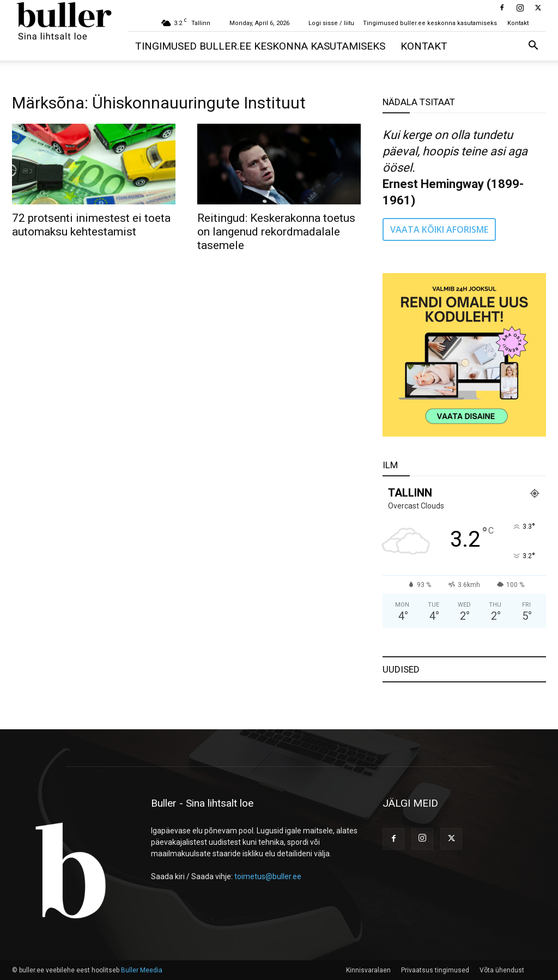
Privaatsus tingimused (435, 970)
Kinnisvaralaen (368, 970)
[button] (533, 47)
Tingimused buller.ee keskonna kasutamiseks (430, 23)
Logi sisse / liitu (331, 23)
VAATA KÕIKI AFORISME (439, 229)
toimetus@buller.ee (268, 876)
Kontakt (518, 23)
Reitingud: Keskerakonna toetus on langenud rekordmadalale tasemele (276, 232)
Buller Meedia (142, 970)
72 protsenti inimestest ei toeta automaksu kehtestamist (91, 225)
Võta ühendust (502, 970)
